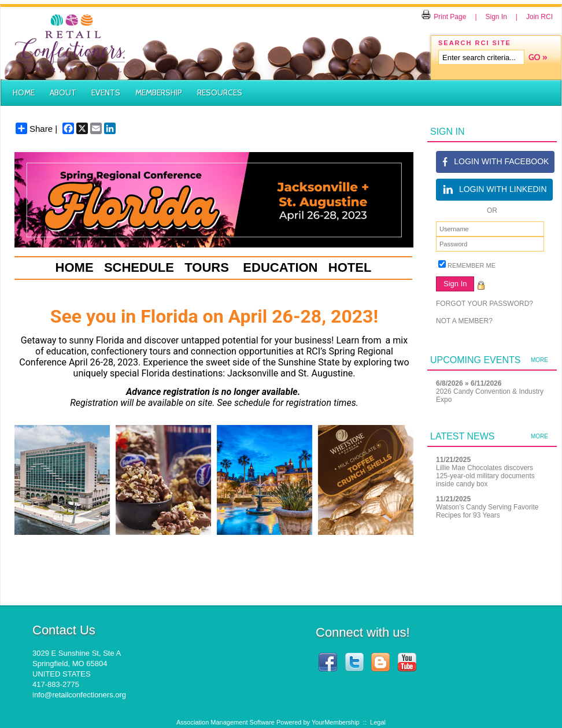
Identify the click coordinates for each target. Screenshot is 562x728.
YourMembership (336, 722)
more (539, 360)
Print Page (444, 17)
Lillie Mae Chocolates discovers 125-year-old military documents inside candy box (485, 476)
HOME (75, 267)
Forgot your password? (485, 304)
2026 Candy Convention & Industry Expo (490, 396)
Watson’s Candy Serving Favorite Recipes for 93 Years (487, 511)
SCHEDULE (139, 267)
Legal (378, 722)
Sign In (496, 17)
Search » (538, 57)
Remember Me (472, 265)
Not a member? (464, 321)
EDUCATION (280, 267)
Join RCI (539, 17)
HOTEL (350, 267)
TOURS (207, 267)
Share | (36, 128)
